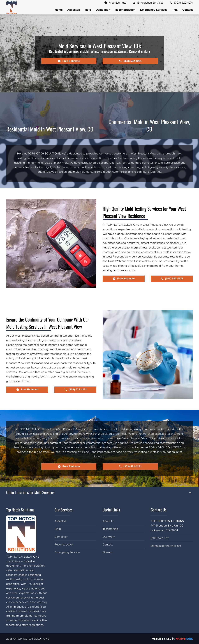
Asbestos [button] (74, 10)
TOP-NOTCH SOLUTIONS (167, 521)
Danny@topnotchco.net (166, 546)
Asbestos (60, 521)
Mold (58, 529)
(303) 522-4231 (160, 538)
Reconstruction (64, 544)
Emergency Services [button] (154, 10)
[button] (148, 3)
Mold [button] (88, 10)
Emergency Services (67, 552)
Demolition (61, 537)
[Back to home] (11, 7)
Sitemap (108, 552)
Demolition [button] (103, 10)
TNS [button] (175, 10)
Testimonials (110, 529)
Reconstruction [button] (125, 10)
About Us (109, 521)
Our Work (109, 537)
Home (59, 10)
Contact (188, 10)
